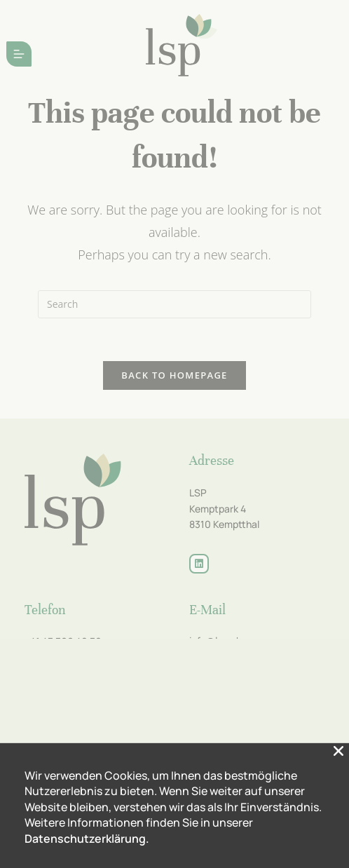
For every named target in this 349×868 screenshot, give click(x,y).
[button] (338, 846)
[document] (174, 434)
